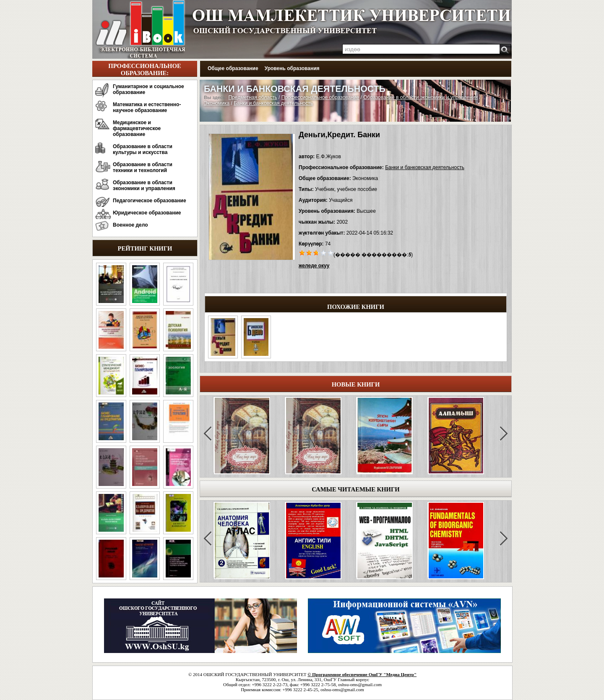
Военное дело (130, 225)
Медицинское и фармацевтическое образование (137, 128)
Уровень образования (292, 68)
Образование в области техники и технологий (143, 167)
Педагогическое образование (150, 201)
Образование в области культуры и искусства (143, 149)
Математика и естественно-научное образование (147, 107)
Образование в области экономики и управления (144, 185)
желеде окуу (314, 266)
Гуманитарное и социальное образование (148, 89)
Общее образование (233, 68)
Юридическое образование (147, 213)
